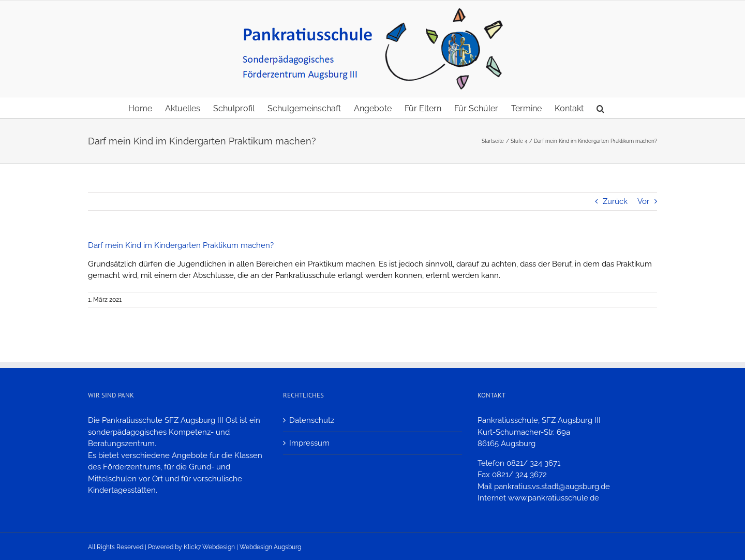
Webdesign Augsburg (270, 547)
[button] (600, 108)
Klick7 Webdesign (209, 547)
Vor (643, 201)
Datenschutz (312, 420)
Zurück (615, 201)
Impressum (309, 443)
